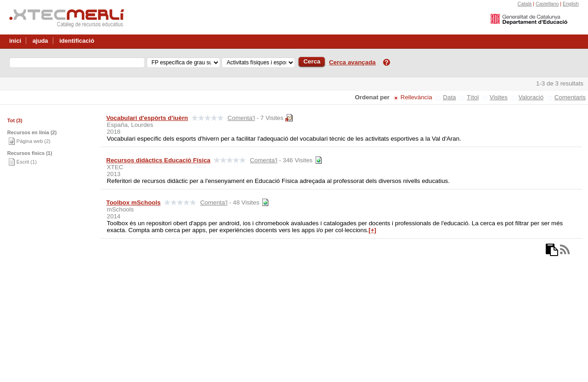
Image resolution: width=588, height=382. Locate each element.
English (571, 4)
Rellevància (416, 97)
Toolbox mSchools (133, 202)
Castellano (547, 4)
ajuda (40, 41)
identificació (77, 41)
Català (524, 4)
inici (15, 41)
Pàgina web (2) (34, 141)
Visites (499, 97)
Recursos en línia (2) (32, 132)
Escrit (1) (27, 162)
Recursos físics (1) (30, 153)
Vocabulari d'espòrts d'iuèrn (147, 118)
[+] (372, 230)
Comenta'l (241, 118)
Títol (473, 97)
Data (449, 97)
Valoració (531, 97)
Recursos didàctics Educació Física (158, 160)
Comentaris (570, 97)
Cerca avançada (352, 62)
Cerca (312, 61)
